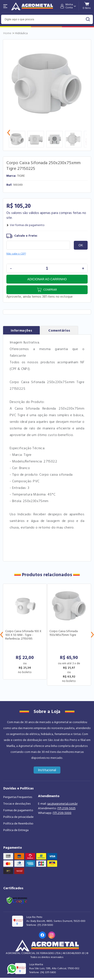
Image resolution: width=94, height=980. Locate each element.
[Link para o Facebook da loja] (42, 935)
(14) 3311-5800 (48, 972)
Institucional (47, 770)
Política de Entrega (16, 830)
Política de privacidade (18, 817)
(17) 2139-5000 (62, 813)
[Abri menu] (5, 6)
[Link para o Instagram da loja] (52, 935)
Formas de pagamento (18, 810)
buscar (88, 19)
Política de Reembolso (18, 824)
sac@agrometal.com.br (62, 804)
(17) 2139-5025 (66, 808)
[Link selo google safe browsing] (17, 900)
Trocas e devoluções (17, 804)
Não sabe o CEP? (16, 254)
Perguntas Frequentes (18, 797)
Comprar (50, 290)
